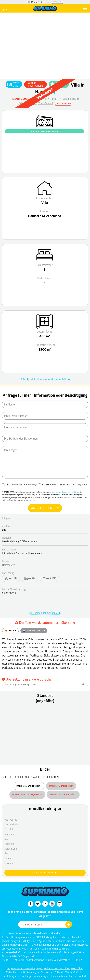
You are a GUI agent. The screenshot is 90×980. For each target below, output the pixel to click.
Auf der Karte (63, 104)
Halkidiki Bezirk (70, 99)
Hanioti (54, 99)
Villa (45, 99)
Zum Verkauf (46, 103)
